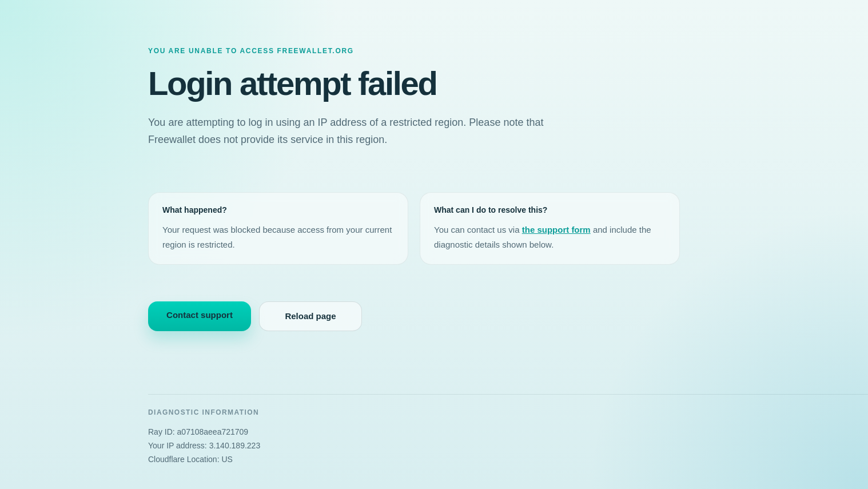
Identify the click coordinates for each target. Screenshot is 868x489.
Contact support (200, 315)
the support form (556, 230)
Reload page (310, 316)
